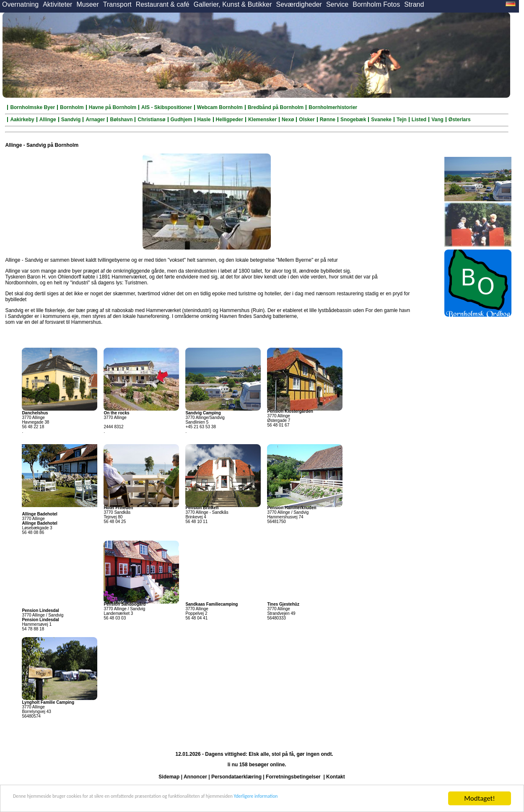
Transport (117, 4)
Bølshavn (121, 120)
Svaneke (381, 120)
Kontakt (336, 777)
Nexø (288, 120)
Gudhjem (182, 120)
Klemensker (262, 120)
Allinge (48, 120)
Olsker (307, 120)
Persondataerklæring (236, 777)
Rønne (328, 120)
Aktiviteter (57, 4)
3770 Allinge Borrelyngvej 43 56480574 (48, 709)
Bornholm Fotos (376, 4)
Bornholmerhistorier (333, 107)
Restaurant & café (163, 4)
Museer (87, 4)
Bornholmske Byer (32, 107)
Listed (419, 120)
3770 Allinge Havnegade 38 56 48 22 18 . (35, 422)
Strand (414, 4)
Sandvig (71, 120)
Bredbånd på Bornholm (276, 107)
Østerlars (460, 120)
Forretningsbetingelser (293, 777)
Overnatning (20, 4)
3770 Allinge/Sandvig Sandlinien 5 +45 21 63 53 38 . (205, 422)
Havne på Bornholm (113, 107)
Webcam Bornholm (220, 107)
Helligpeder (230, 120)
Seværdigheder (299, 4)
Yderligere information (369, 799)
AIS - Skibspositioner (167, 107)
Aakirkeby (22, 120)
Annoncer (195, 777)
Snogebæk (353, 120)
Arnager (95, 120)
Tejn (402, 120)
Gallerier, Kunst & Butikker (233, 4)
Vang (437, 120)
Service (337, 4)
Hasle (204, 120)
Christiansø (151, 120)
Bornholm (72, 107)
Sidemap (169, 777)
